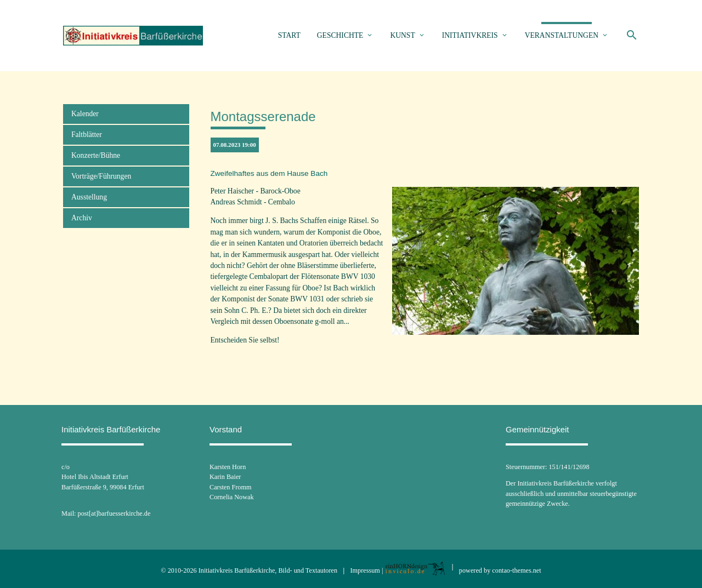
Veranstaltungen (562, 35)
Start (289, 35)
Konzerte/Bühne (96, 155)
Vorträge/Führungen (101, 176)
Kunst (402, 35)
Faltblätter (87, 135)
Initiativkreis (470, 35)
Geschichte (340, 35)
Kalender (85, 114)
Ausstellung (89, 197)
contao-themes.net (516, 570)
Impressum (365, 570)
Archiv (82, 218)
